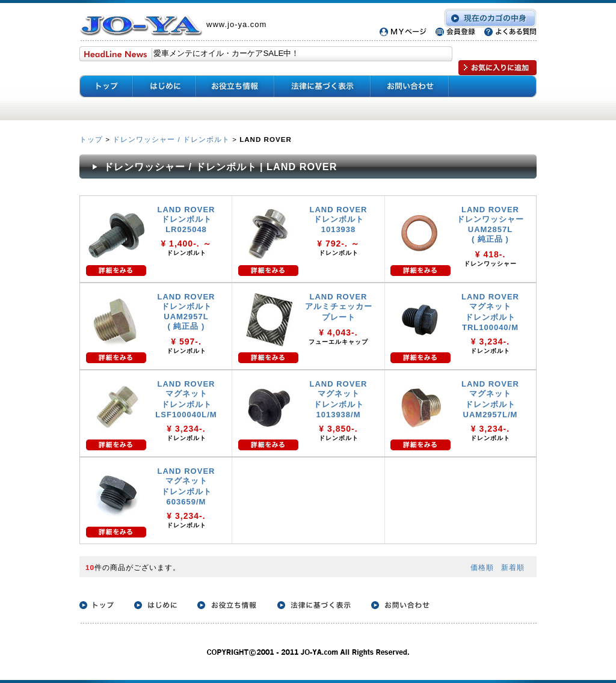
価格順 (482, 567)
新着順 (513, 567)
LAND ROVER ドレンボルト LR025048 (186, 219)
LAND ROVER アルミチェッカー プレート (339, 307)
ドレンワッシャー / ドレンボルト (171, 139)
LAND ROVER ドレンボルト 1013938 (339, 219)
